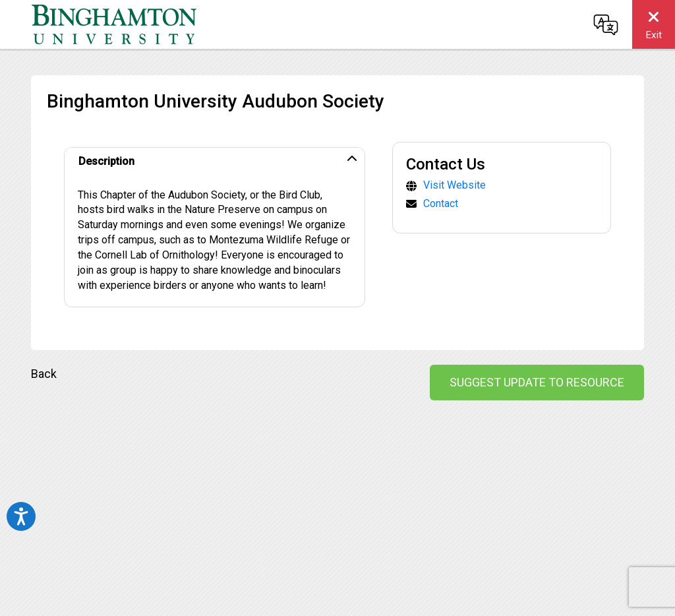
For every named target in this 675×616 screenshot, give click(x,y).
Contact (441, 203)
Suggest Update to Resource (537, 382)
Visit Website (455, 185)
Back (44, 374)
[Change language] (606, 24)
